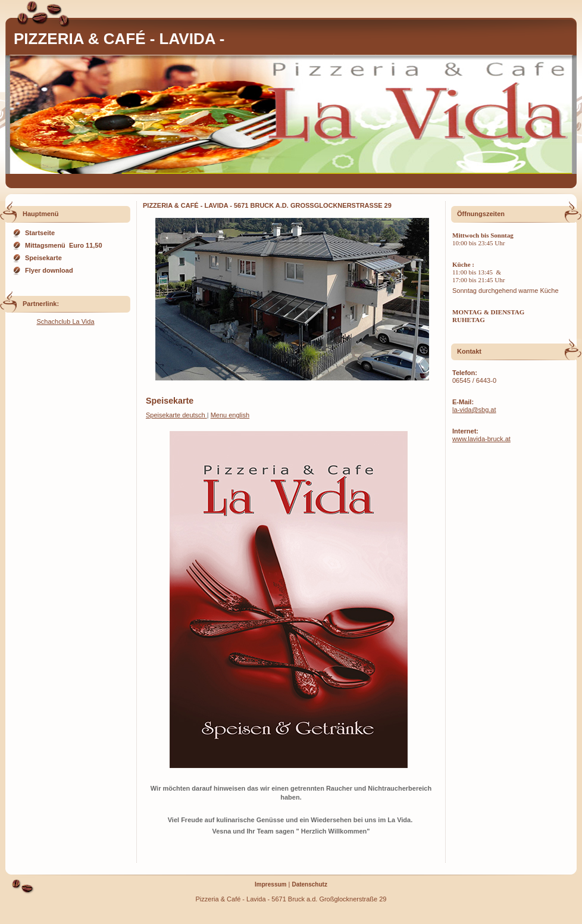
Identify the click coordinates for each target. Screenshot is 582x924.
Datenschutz (309, 884)
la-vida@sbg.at (474, 410)
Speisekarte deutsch (176, 415)
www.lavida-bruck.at (481, 439)
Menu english (230, 415)
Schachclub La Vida (65, 321)
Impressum (270, 884)
